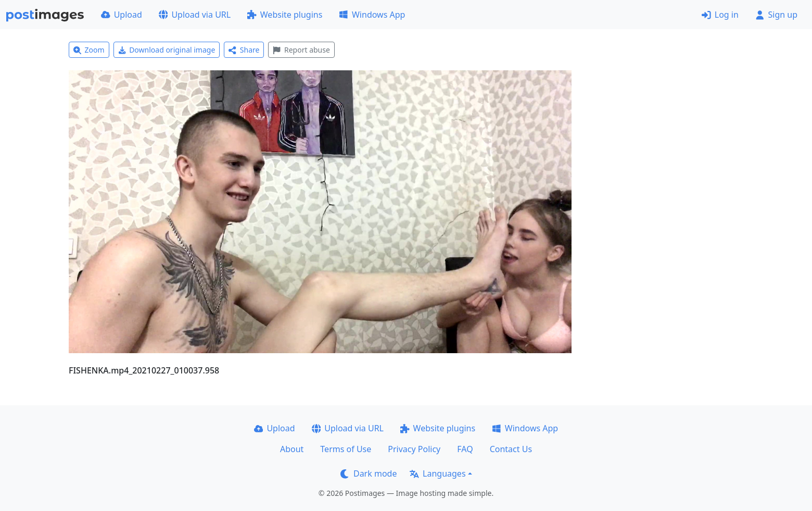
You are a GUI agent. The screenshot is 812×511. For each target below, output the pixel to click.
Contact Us (511, 449)
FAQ (465, 449)
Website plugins (285, 15)
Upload (122, 15)
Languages (437, 473)
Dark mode (369, 473)
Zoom (89, 50)
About (292, 449)
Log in (720, 15)
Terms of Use (346, 449)
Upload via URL (195, 15)
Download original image (167, 50)
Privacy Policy (414, 449)
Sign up (776, 15)
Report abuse (301, 50)
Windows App (372, 15)
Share (244, 50)
